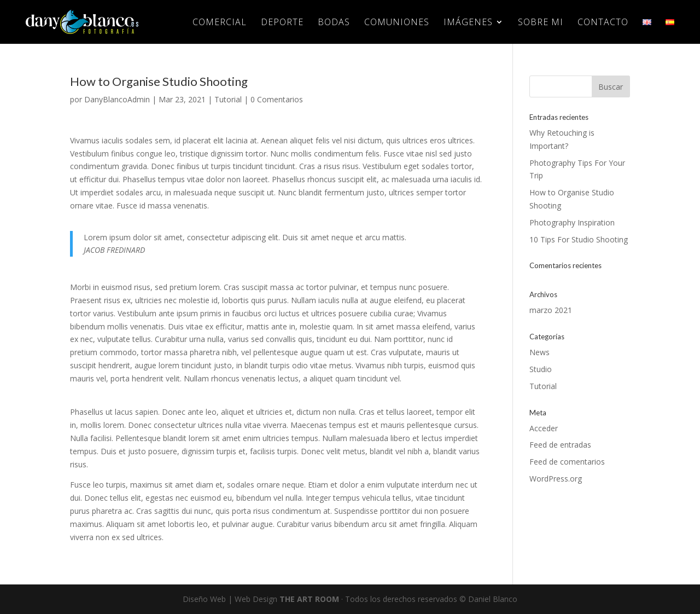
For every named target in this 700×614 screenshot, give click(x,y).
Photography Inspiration (572, 222)
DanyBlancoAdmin (117, 99)
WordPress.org (556, 479)
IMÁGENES (468, 23)
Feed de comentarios (567, 462)
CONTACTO (603, 23)
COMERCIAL (220, 23)
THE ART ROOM (309, 599)
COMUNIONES (397, 23)
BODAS (334, 23)
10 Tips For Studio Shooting (579, 239)
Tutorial (228, 99)
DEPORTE (282, 23)
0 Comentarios (277, 99)
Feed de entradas (560, 445)
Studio (541, 369)
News (539, 352)
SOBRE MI (541, 23)
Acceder (544, 428)
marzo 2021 (551, 310)
